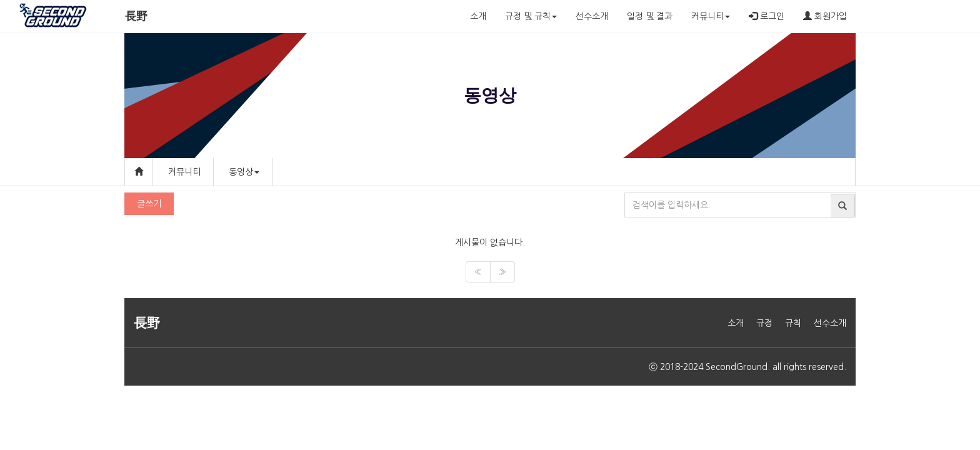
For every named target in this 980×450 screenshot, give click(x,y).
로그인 (767, 16)
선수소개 (592, 16)
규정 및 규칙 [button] (531, 16)
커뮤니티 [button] (711, 16)
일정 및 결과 (650, 16)
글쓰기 (149, 204)
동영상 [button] (244, 172)
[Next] (502, 272)
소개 (478, 16)
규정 (764, 323)
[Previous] (478, 272)
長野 (136, 16)
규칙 (793, 323)
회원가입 (825, 16)
